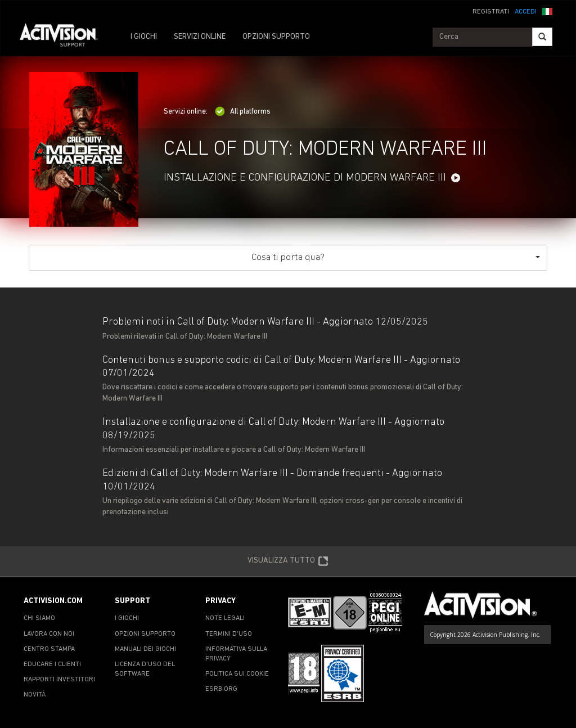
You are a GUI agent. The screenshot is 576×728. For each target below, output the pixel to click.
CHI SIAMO (39, 618)
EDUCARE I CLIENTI (52, 664)
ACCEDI (526, 12)
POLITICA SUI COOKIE (237, 674)
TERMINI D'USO (229, 634)
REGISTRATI (491, 12)
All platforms (243, 112)
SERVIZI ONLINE (200, 37)
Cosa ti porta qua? (396, 257)
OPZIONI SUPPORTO (276, 37)
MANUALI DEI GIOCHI (145, 649)
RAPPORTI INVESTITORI (59, 680)
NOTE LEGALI (225, 618)
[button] (547, 11)
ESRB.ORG (221, 689)
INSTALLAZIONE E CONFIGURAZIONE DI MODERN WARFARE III (305, 178)
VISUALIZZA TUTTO (288, 561)
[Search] (542, 37)
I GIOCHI (144, 37)
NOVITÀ (35, 695)
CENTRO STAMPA (49, 649)
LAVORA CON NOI (49, 634)
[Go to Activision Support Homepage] (64, 37)
